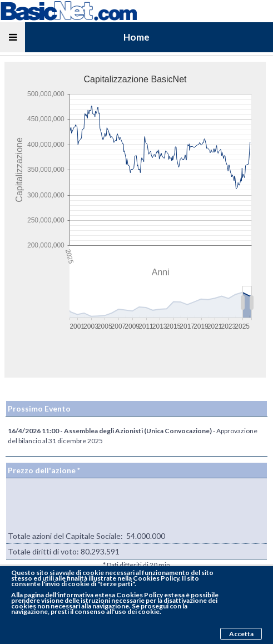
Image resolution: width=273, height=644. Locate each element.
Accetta (241, 634)
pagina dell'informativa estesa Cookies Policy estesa (104, 595)
